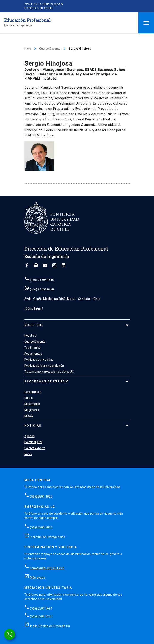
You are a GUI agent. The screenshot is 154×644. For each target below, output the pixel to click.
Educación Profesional (27, 20)
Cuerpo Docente (50, 49)
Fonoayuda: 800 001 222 (47, 568)
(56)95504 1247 (41, 616)
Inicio (28, 49)
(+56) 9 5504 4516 (42, 280)
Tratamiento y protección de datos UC (49, 372)
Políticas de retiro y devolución (44, 366)
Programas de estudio (46, 381)
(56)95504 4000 (41, 497)
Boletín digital (33, 442)
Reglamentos (33, 354)
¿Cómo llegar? (34, 308)
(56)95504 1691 (41, 608)
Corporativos (33, 392)
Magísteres (32, 410)
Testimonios (32, 348)
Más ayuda (38, 578)
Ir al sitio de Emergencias (47, 537)
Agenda (30, 436)
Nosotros (34, 325)
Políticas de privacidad (39, 360)
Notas (28, 454)
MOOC (29, 416)
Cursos (29, 398)
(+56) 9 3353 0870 (42, 289)
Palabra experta (35, 448)
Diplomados (32, 404)
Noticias (33, 426)
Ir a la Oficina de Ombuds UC (50, 626)
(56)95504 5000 (41, 527)
